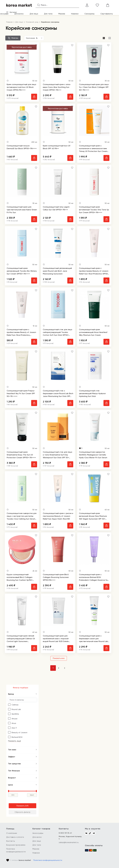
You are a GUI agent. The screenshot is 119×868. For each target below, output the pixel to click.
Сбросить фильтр (22, 813)
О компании (12, 833)
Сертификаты (107, 14)
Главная (9, 22)
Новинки (75, 14)
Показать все (59, 659)
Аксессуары (38, 833)
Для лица (34, 14)
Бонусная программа (16, 845)
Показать (21, 806)
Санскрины (89, 14)
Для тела (48, 14)
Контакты (11, 841)
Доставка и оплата (15, 837)
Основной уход (32, 22)
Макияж (62, 14)
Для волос (19, 14)
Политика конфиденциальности (48, 860)
